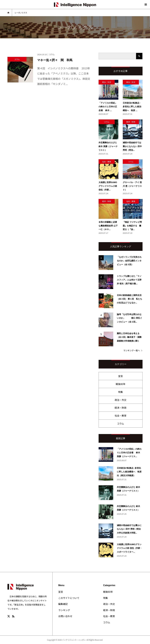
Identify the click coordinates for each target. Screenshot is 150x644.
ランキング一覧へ (132, 350)
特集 (121, 392)
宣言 (121, 376)
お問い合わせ (65, 616)
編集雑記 (63, 604)
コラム (121, 423)
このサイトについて (69, 598)
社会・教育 (121, 416)
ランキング (64, 610)
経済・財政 (121, 408)
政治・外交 (121, 400)
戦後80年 (121, 384)
